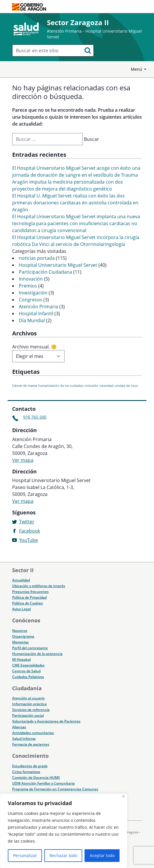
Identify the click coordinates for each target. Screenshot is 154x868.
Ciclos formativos (26, 772)
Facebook (30, 531)
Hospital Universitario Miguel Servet (58, 265)
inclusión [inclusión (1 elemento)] (92, 386)
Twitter (27, 522)
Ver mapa (23, 460)
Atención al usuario (28, 698)
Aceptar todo (102, 855)
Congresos (31, 300)
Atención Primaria (38, 307)
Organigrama (23, 636)
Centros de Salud (26, 671)
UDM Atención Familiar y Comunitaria (43, 783)
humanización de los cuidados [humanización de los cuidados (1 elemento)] (61, 386)
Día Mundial (32, 320)
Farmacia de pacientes (31, 744)
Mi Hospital (21, 659)
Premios (28, 286)
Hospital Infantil (36, 313)
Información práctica (29, 704)
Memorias (20, 642)
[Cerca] (123, 796)
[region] (64, 831)
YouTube (29, 540)
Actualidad (21, 580)
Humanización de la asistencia (37, 654)
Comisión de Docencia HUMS (36, 778)
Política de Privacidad (29, 597)
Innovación (31, 279)
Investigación (33, 293)
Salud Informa (24, 739)
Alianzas (19, 727)
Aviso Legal (21, 609)
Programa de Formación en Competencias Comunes (55, 789)
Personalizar (25, 855)
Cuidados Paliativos (28, 677)
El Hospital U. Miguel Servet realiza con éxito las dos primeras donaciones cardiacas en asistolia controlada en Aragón (75, 203)
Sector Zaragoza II (78, 22)
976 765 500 (35, 417)
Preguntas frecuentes (30, 592)
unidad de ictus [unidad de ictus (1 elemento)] (126, 386)
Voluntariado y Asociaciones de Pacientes (46, 721)
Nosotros (20, 631)
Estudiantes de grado (30, 766)
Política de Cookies (27, 603)
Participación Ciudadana (45, 272)
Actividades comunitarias (33, 733)
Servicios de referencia (31, 710)
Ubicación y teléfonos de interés (39, 586)
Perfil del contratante (30, 648)
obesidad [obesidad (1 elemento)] (107, 386)
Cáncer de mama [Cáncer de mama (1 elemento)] (25, 386)
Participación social (28, 715)
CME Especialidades (28, 665)
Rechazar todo (63, 855)
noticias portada (37, 258)
